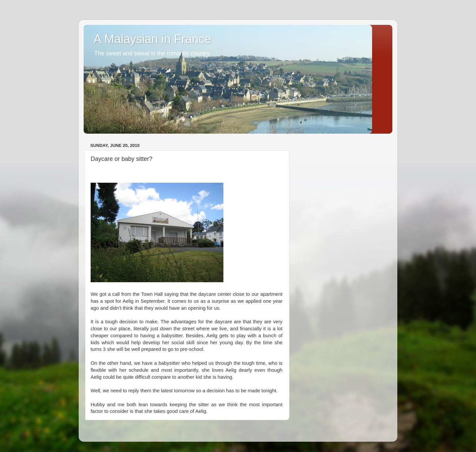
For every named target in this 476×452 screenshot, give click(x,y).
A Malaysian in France (152, 39)
